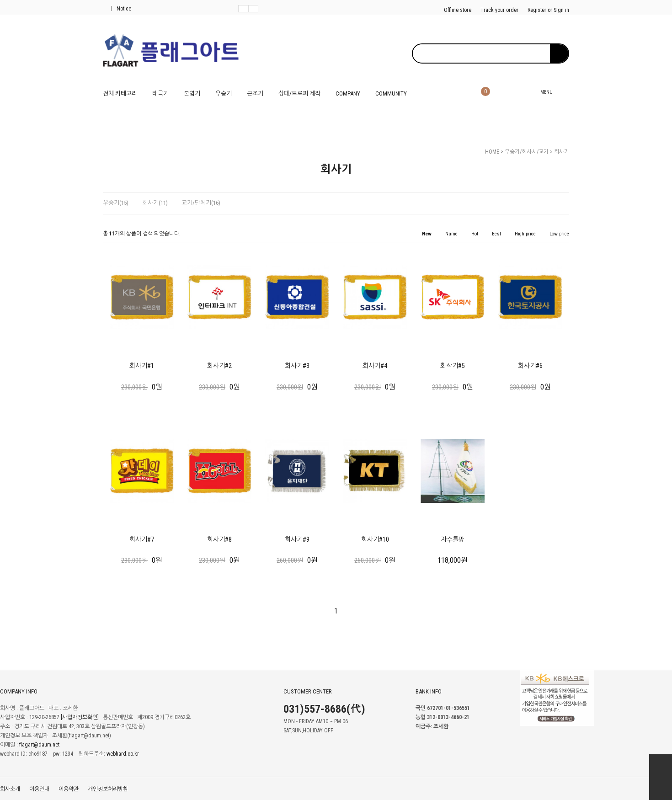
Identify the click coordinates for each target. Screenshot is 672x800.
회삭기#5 (453, 366)
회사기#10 (375, 539)
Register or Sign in (548, 10)
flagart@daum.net (39, 745)
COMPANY (348, 93)
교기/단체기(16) (201, 203)
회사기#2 (219, 366)
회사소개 (10, 789)
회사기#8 (219, 539)
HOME (492, 152)
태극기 (160, 93)
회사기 (562, 152)
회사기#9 (297, 539)
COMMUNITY (391, 93)
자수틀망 (453, 539)
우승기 (224, 93)
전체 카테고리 (120, 93)
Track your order (499, 10)
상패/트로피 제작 (299, 93)
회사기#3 (297, 366)
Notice (121, 9)
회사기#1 (142, 366)
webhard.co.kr (123, 754)
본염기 (192, 93)
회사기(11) (155, 203)
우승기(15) (116, 203)
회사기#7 (142, 539)
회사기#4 (375, 366)
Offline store (458, 10)
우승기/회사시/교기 (527, 152)
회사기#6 (530, 366)
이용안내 (39, 789)
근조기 (255, 93)
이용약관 (69, 789)
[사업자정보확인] (80, 718)
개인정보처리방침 (108, 789)
